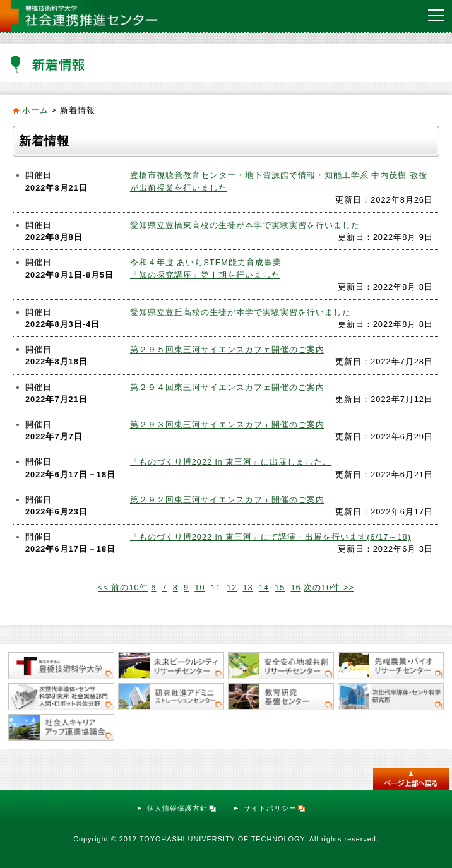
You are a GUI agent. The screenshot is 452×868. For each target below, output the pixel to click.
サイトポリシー (275, 808)
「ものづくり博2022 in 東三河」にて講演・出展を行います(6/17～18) (271, 537)
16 (295, 587)
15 (280, 587)
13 (247, 587)
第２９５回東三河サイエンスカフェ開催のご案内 (227, 349)
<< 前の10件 (123, 587)
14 (264, 587)
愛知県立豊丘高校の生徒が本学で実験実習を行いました (241, 312)
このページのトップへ (411, 779)
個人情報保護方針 (182, 808)
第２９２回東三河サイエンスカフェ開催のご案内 (227, 500)
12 (232, 587)
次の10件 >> (329, 587)
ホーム (35, 110)
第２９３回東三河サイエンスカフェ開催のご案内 (227, 425)
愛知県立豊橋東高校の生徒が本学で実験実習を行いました (245, 225)
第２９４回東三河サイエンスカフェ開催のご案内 (227, 387)
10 (199, 587)
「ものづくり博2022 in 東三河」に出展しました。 (231, 462)
